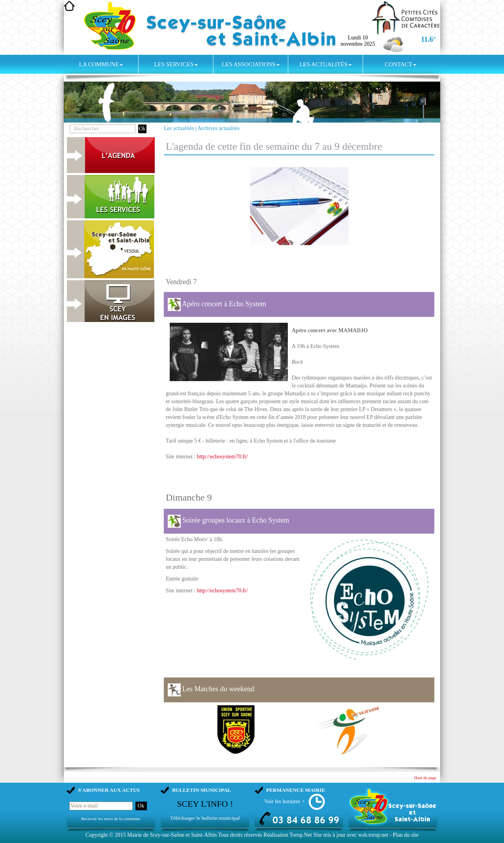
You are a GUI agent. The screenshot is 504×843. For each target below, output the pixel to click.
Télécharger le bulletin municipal (205, 818)
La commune (101, 64)
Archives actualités (219, 128)
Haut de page (425, 778)
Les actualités (325, 64)
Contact (400, 64)
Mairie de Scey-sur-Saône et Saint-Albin (172, 835)
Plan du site (406, 835)
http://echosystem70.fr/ (222, 457)
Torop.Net (301, 835)
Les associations (250, 64)
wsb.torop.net (373, 835)
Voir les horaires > (284, 801)
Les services (176, 64)
